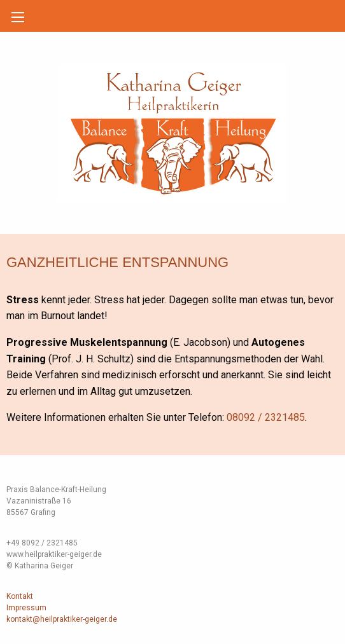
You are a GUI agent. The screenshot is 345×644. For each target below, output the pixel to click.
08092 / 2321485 (266, 417)
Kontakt (20, 596)
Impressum (26, 608)
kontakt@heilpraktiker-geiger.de (62, 619)
